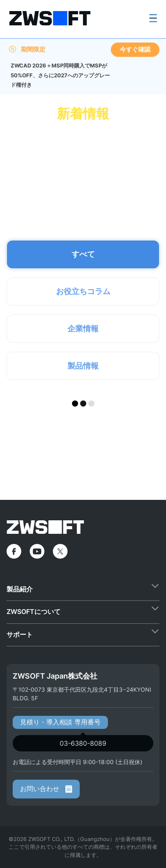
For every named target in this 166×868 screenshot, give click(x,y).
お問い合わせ (46, 789)
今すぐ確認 (135, 49)
